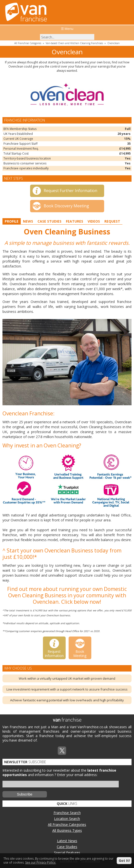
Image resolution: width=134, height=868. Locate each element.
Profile (12, 221)
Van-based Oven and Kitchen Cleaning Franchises (74, 43)
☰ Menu (67, 29)
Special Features (67, 853)
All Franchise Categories (28, 43)
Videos (94, 221)
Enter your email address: (77, 775)
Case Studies (49, 221)
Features (75, 221)
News (28, 221)
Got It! (124, 860)
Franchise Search (67, 813)
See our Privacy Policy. (41, 862)
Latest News (67, 841)
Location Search (67, 819)
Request (112, 221)
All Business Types (67, 830)
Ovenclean (114, 43)
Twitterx (62, 751)
